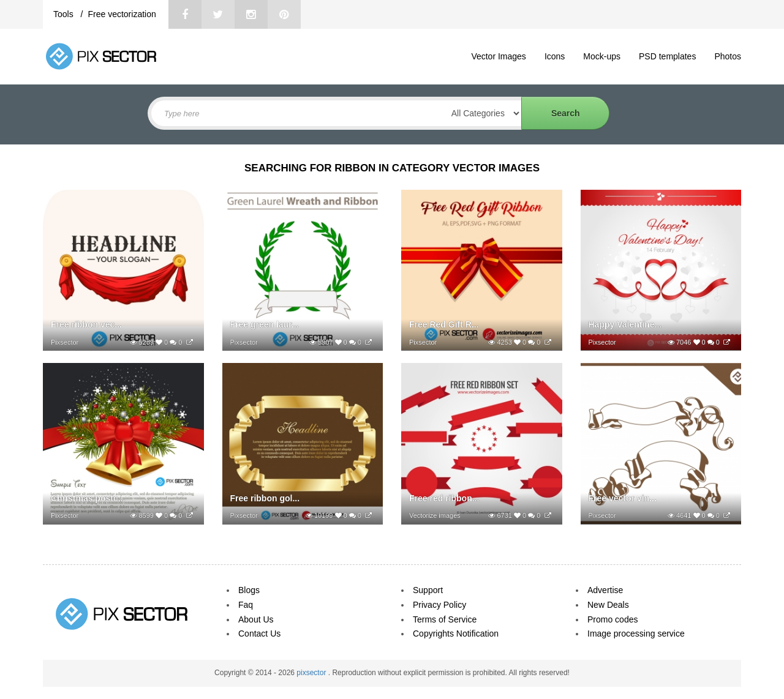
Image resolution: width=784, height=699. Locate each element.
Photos (728, 56)
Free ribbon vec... (86, 324)
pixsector (312, 673)
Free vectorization (122, 14)
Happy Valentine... (625, 324)
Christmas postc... (88, 498)
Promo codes (612, 619)
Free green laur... (265, 324)
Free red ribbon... (444, 498)
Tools (65, 14)
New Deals (608, 605)
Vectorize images (435, 515)
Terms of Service (445, 619)
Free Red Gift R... (444, 324)
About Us (256, 619)
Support (428, 590)
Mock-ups (602, 56)
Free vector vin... (623, 498)
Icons (555, 56)
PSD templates (667, 56)
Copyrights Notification (456, 634)
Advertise (605, 590)
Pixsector (65, 342)
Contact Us (259, 634)
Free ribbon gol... (265, 498)
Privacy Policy (439, 605)
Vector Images (499, 56)
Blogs (249, 590)
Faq (246, 605)
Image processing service (636, 634)
